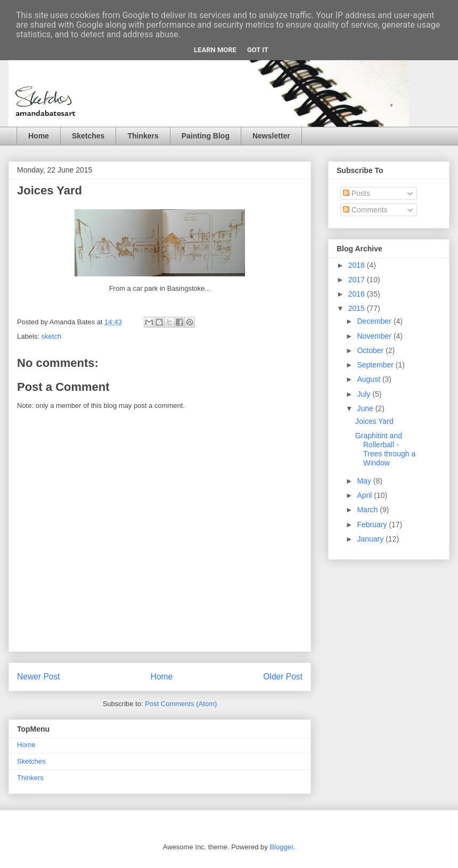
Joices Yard (374, 421)
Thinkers (143, 136)
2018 (358, 265)
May (365, 481)
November (375, 336)
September (376, 365)
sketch (52, 336)
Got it (258, 50)
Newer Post (39, 677)
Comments (365, 210)
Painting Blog (206, 136)
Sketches (88, 136)
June (366, 408)
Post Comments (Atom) (181, 704)
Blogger (281, 847)
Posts (357, 193)
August (369, 379)
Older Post (283, 677)
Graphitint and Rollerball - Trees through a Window (385, 449)
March (368, 510)
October (371, 350)
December (375, 321)
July (365, 394)
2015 (358, 308)
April (365, 495)
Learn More (215, 50)
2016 (358, 294)
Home (39, 136)
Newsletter (271, 136)
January (371, 539)
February (373, 525)
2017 (358, 280)
